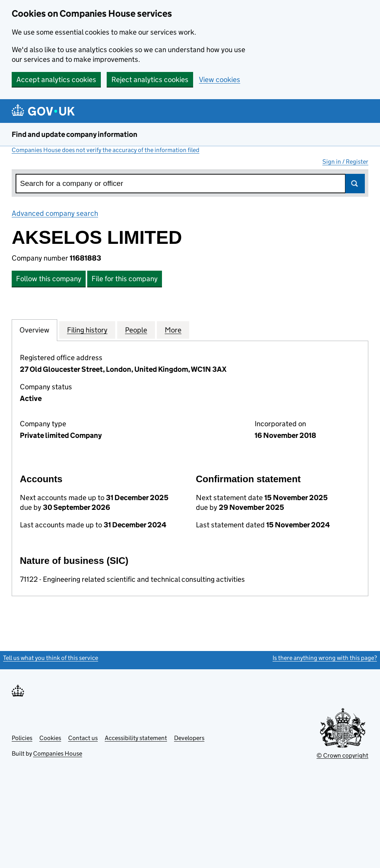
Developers (189, 738)
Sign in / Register (345, 162)
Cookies (50, 738)
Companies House (58, 753)
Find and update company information (75, 134)
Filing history (87, 330)
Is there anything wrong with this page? (325, 658)
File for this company (125, 279)
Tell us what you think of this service (51, 658)
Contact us (83, 738)
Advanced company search (55, 213)
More (173, 330)
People (136, 330)
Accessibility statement (136, 738)
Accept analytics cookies (56, 80)
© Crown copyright (342, 755)
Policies (22, 738)
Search (355, 184)
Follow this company (49, 279)
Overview (34, 330)
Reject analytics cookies (150, 80)
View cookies (220, 80)
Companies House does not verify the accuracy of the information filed (106, 150)
